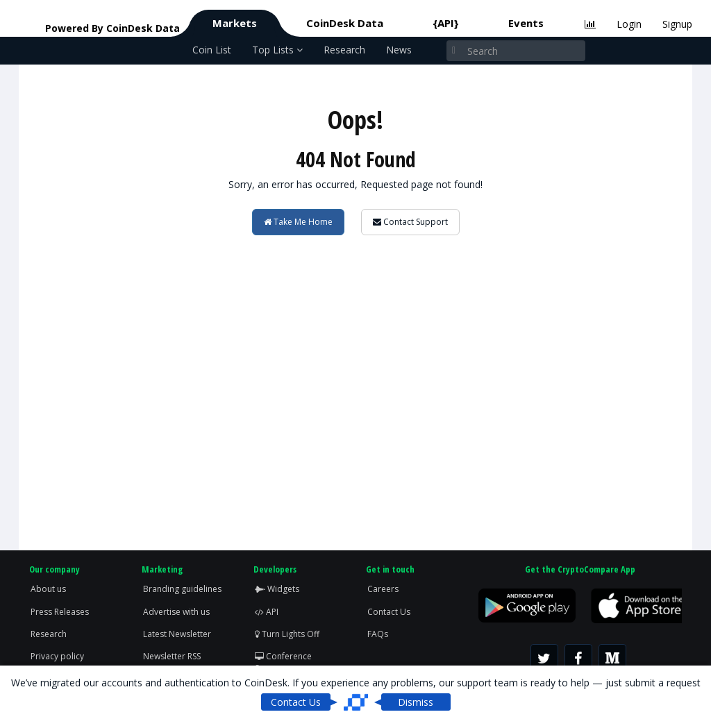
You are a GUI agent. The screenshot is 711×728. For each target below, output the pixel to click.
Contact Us (389, 612)
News (399, 50)
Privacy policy (57, 656)
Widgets (277, 589)
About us (48, 589)
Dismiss (416, 702)
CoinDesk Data (345, 23)
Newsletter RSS (172, 656)
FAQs (378, 634)
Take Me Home (298, 222)
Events (526, 23)
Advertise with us (176, 612)
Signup (677, 24)
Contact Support (410, 222)
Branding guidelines (182, 589)
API (267, 612)
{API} (446, 23)
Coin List (212, 50)
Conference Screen (283, 662)
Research (344, 50)
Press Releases (60, 612)
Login (629, 24)
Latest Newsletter (177, 634)
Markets (235, 23)
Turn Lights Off (287, 634)
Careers (383, 589)
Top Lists (277, 50)
